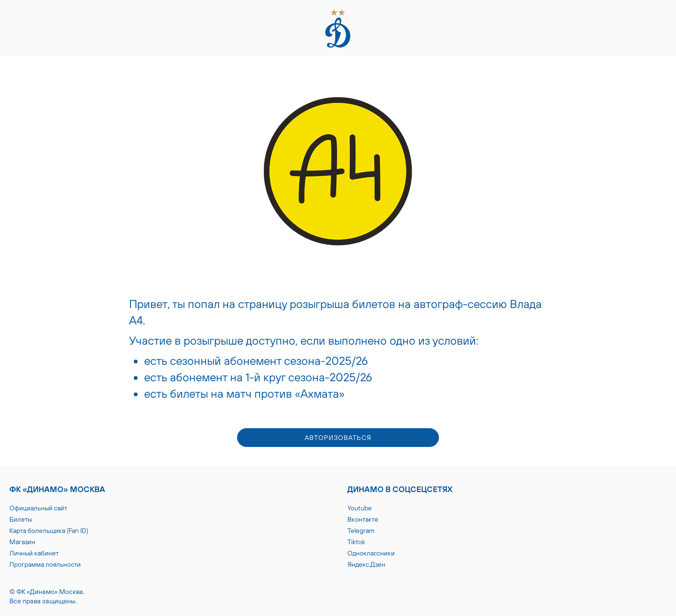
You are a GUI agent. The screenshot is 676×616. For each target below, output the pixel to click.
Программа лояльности (45, 564)
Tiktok (356, 542)
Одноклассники (371, 553)
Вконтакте (363, 519)
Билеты (21, 519)
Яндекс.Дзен (366, 564)
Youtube (360, 508)
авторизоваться (338, 438)
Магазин (22, 542)
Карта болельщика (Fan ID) (49, 531)
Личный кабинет (34, 553)
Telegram (361, 531)
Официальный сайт (38, 508)
